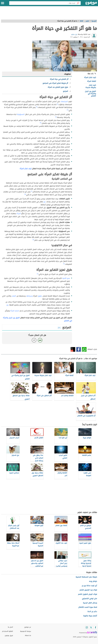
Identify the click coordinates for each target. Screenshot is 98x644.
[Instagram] (87, 627)
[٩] (64, 264)
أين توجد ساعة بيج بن (89, 586)
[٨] (33, 240)
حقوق (40, 296)
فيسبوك (79, 349)
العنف (14, 296)
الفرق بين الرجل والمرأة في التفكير (90, 94)
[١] (58, 104)
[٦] (32, 191)
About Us (28, 636)
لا (34, 340)
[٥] (41, 123)
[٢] (37, 107)
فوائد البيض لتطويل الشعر (87, 594)
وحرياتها (30, 296)
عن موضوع (28, 627)
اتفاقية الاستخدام (7, 631)
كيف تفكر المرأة (90, 77)
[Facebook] (95, 627)
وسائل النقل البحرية (90, 603)
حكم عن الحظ (92, 611)
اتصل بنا (10, 627)
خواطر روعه (93, 581)
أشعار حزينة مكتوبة (90, 616)
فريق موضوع (9, 636)
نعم (40, 340)
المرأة (19, 214)
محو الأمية (66, 278)
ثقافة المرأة (92, 81)
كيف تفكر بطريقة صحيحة (91, 86)
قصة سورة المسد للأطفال (88, 607)
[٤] (56, 117)
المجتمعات (64, 101)
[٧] (25, 194)
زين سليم (74, 34)
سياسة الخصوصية (26, 631)
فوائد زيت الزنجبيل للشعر (88, 590)
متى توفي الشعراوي (89, 599)
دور (45, 202)
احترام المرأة (15, 311)
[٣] (68, 110)
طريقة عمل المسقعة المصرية (86, 577)
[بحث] (78, 3)
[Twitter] (91, 627)
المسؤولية (21, 114)
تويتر (73, 349)
